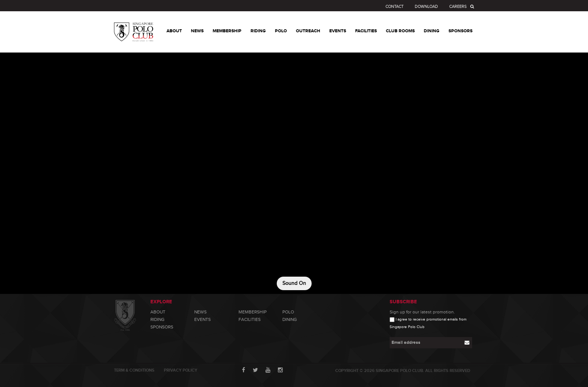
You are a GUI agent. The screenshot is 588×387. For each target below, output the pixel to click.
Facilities (250, 319)
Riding (157, 319)
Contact (394, 7)
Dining (290, 319)
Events (202, 319)
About (158, 312)
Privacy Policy (181, 370)
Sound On (294, 283)
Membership (253, 312)
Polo (288, 312)
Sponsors (162, 327)
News (200, 312)
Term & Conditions (134, 370)
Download (426, 7)
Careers (458, 7)
